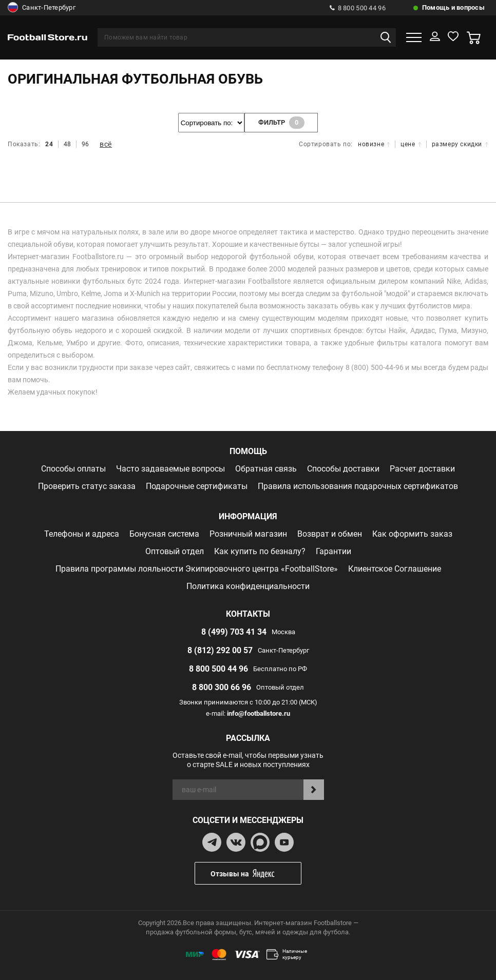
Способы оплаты (73, 469)
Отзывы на (256, 874)
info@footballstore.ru (259, 713)
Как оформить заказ (412, 534)
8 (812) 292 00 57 (220, 650)
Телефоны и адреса (82, 534)
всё (106, 144)
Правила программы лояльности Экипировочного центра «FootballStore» (197, 569)
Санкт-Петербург (42, 8)
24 (49, 144)
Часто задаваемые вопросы (170, 469)
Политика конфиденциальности (248, 586)
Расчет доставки (422, 469)
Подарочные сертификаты (197, 486)
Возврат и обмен (330, 534)
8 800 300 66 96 (222, 687)
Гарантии (333, 551)
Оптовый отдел (175, 551)
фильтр (281, 123)
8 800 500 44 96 (358, 8)
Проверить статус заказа (87, 486)
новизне (374, 144)
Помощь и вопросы (453, 7)
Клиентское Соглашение (395, 569)
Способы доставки (343, 469)
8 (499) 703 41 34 (234, 632)
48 (68, 144)
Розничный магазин (248, 534)
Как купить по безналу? (260, 551)
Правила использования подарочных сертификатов (358, 486)
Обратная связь (266, 469)
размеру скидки (460, 144)
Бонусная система (164, 534)
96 (85, 144)
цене (411, 144)
